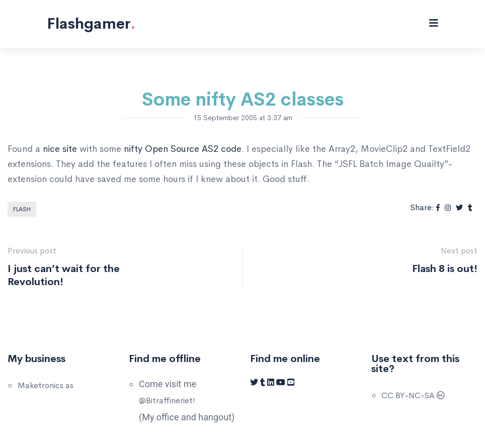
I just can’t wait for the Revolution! (64, 275)
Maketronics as (46, 385)
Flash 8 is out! (445, 269)
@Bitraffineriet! (167, 400)
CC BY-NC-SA (413, 395)
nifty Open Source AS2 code (183, 149)
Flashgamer (91, 24)
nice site (60, 149)
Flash (22, 209)
